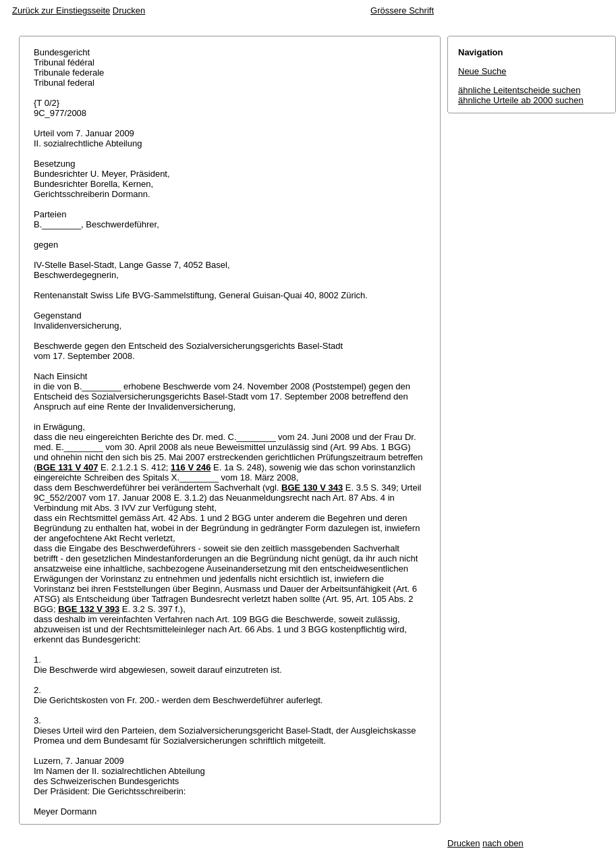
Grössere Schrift (402, 10)
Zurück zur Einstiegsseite (61, 10)
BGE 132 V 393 (89, 609)
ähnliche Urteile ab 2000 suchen (521, 100)
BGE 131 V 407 (67, 467)
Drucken (129, 10)
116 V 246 (191, 467)
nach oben (503, 843)
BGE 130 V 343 (312, 488)
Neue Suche (482, 71)
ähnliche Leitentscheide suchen (519, 90)
